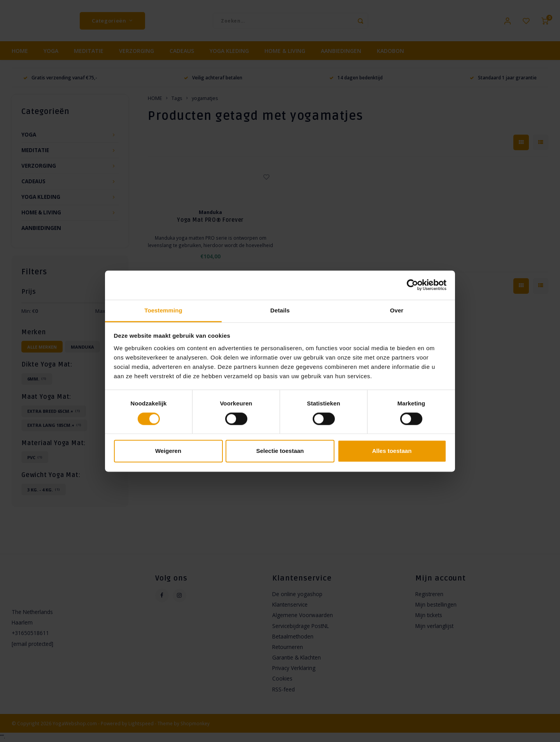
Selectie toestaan (280, 451)
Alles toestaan (392, 451)
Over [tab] (397, 310)
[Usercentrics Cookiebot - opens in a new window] (412, 285)
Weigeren (168, 451)
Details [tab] (280, 310)
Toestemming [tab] (163, 310)
